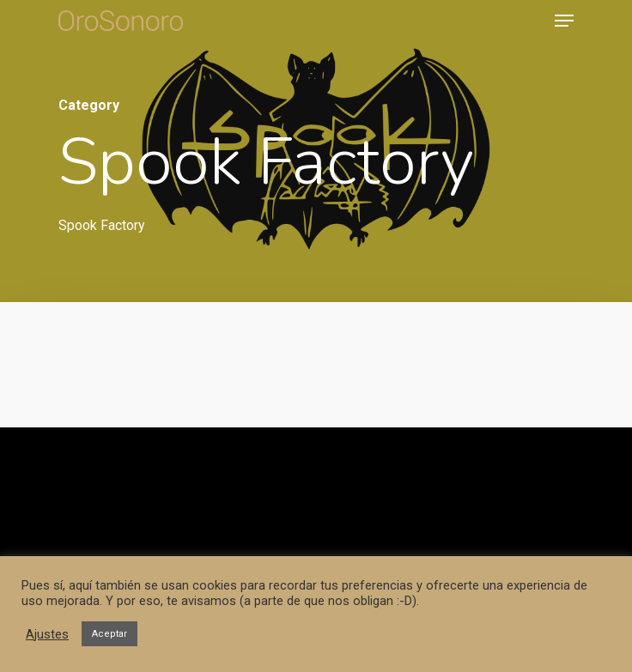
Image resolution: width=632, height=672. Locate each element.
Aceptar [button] (109, 634)
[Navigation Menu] (564, 21)
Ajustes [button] (47, 634)
